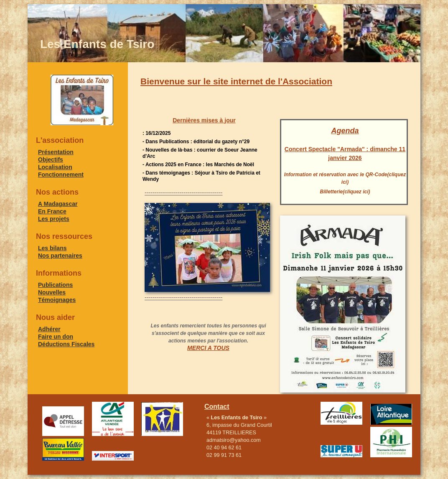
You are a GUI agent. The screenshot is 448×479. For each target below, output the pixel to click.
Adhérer (49, 329)
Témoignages (57, 300)
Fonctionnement (61, 175)
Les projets (54, 219)
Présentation (56, 152)
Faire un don (56, 337)
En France (52, 211)
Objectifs (51, 160)
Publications (55, 285)
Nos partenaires (60, 256)
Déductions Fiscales (66, 344)
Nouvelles (52, 292)
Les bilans (52, 248)
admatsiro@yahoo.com (234, 440)
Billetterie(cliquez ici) (345, 192)
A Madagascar (58, 204)
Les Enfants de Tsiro (97, 44)
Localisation (55, 167)
